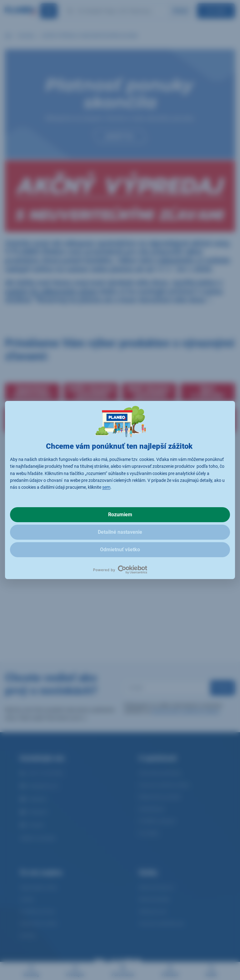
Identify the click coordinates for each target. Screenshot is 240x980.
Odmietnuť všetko (120, 550)
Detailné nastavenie (120, 532)
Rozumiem (120, 515)
